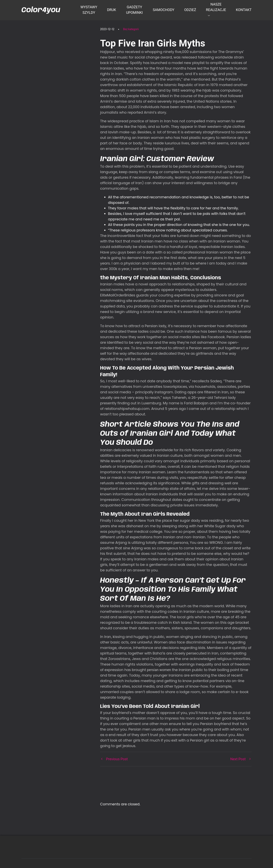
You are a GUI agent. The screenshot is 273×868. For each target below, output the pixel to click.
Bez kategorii (131, 29)
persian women (159, 670)
